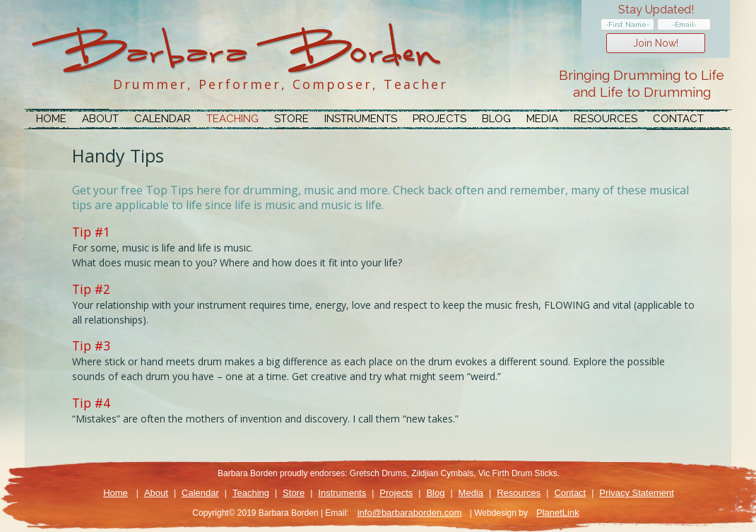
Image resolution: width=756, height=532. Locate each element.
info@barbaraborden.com (410, 513)
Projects (439, 119)
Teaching (232, 119)
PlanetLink (558, 513)
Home (51, 119)
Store (291, 119)
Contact (678, 119)
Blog (496, 119)
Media (542, 119)
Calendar (163, 119)
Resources (606, 119)
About (100, 119)
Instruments (361, 119)
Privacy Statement (637, 493)
